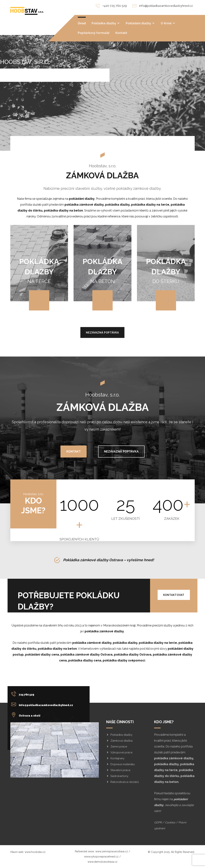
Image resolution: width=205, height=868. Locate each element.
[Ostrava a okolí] (43, 715)
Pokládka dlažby (119, 735)
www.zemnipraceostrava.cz (112, 851)
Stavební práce (118, 770)
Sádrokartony (117, 776)
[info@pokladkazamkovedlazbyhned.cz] (43, 704)
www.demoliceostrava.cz (102, 862)
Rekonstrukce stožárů (123, 782)
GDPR (158, 822)
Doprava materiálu (120, 764)
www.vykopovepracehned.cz (101, 857)
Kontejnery (115, 758)
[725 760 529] (43, 694)
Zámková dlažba (119, 741)
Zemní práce (117, 747)
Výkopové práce (119, 752)
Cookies (170, 822)
